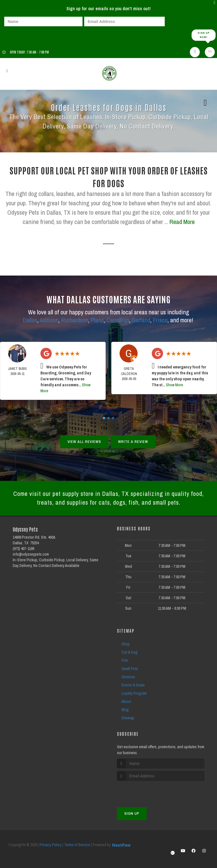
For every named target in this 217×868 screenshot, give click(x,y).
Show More (174, 385)
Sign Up (132, 813)
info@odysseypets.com (31, 554)
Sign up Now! (204, 35)
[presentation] (24, 35)
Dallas (30, 320)
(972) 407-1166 (23, 549)
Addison (49, 320)
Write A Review (133, 442)
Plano (97, 320)
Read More (182, 222)
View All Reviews (84, 442)
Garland (141, 320)
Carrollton (118, 320)
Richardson (75, 320)
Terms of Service (77, 845)
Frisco (160, 320)
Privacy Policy (51, 845)
